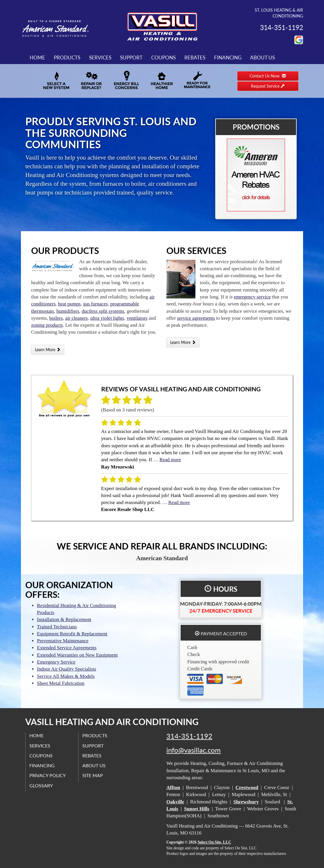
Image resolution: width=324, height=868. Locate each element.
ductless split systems (103, 311)
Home (37, 58)
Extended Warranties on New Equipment (77, 655)
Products (67, 58)
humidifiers (68, 311)
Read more (170, 460)
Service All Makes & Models (66, 676)
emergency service (252, 297)
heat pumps (70, 304)
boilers (56, 318)
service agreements (196, 318)
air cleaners (76, 318)
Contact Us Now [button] (268, 76)
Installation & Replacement (64, 619)
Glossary (42, 785)
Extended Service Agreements (67, 648)
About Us (262, 58)
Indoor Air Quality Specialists (67, 669)
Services (100, 58)
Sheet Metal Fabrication (61, 683)
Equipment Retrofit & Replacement (72, 634)
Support (131, 58)
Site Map (93, 775)
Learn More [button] (48, 350)
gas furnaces (96, 304)
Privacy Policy (48, 775)
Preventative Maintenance (63, 641)
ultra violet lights (107, 318)
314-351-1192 (189, 736)
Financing (228, 58)
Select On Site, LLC (214, 842)
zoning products (47, 325)
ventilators (137, 318)
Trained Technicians (57, 627)
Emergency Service (56, 662)
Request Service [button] (268, 86)
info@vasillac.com (194, 750)
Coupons (163, 58)
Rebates (195, 58)
